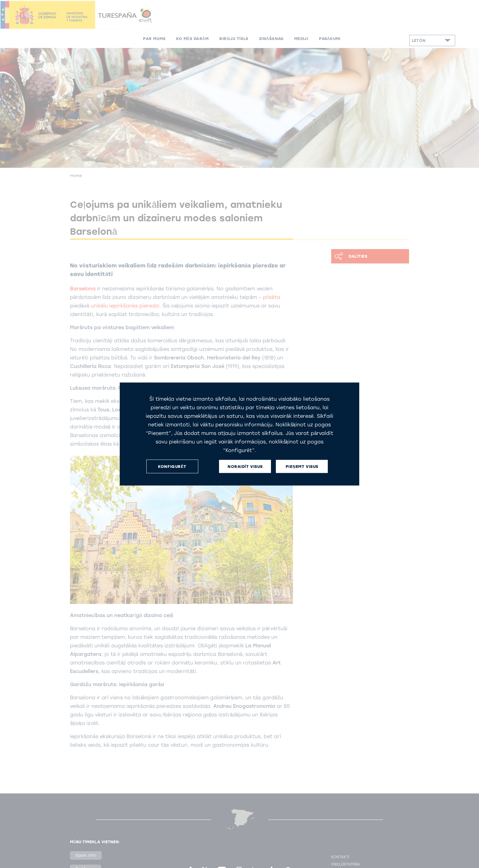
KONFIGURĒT (172, 466)
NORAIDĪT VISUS (245, 466)
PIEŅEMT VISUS (302, 466)
